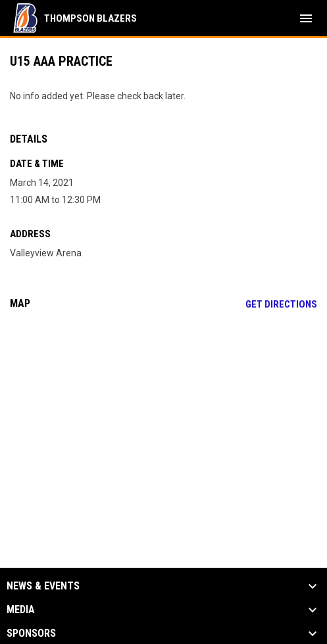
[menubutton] (306, 18)
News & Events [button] (43, 586)
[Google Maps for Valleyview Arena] (163, 421)
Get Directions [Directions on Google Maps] (281, 304)
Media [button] (21, 610)
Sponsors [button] (31, 633)
